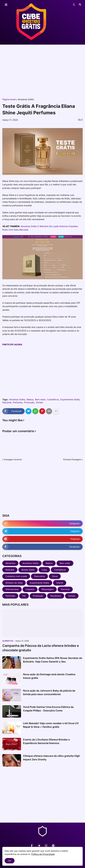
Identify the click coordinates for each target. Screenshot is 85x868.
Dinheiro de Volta (14, 583)
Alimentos (10, 563)
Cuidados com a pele (16, 576)
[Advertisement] (42, 71)
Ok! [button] (10, 861)
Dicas (55, 576)
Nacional (7, 402)
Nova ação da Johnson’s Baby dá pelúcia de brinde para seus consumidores (49, 692)
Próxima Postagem (72, 459)
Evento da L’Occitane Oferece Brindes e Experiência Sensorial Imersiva (46, 741)
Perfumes (18, 402)
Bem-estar (40, 400)
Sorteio (39, 402)
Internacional (12, 589)
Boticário (10, 570)
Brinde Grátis (28, 570)
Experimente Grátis (70, 400)
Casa (44, 570)
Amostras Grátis (26, 99)
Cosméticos (53, 400)
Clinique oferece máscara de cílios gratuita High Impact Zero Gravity (51, 758)
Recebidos (56, 596)
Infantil (60, 583)
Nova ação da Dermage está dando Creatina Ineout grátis (49, 676)
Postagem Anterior (13, 459)
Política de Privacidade (43, 854)
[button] (6, 5)
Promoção (29, 402)
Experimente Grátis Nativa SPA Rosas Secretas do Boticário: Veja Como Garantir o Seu (53, 660)
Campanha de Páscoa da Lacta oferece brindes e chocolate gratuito (41, 648)
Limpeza (30, 589)
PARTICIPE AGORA (12, 344)
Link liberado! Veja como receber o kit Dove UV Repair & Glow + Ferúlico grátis (51, 725)
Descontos (39, 576)
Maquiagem (48, 589)
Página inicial (9, 99)
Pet (24, 596)
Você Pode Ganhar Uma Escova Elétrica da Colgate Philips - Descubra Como (48, 709)
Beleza (30, 400)
